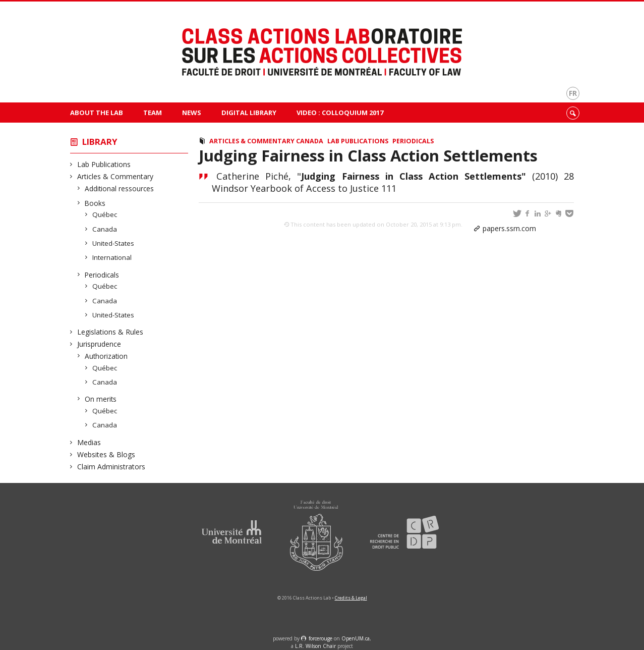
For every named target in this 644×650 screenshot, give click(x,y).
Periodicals (102, 275)
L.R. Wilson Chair (315, 646)
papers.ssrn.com (509, 228)
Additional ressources (120, 188)
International (112, 257)
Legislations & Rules (110, 332)
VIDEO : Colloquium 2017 (340, 113)
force (320, 638)
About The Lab (97, 113)
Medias (89, 442)
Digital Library (249, 113)
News (192, 113)
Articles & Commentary (115, 176)
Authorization (106, 356)
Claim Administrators (111, 467)
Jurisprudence (99, 344)
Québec (105, 214)
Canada (105, 229)
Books (95, 203)
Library (100, 142)
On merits (101, 399)
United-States (113, 243)
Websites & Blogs (106, 454)
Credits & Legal (351, 598)
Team (153, 113)
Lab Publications (104, 164)
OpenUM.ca (356, 638)
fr (573, 93)
